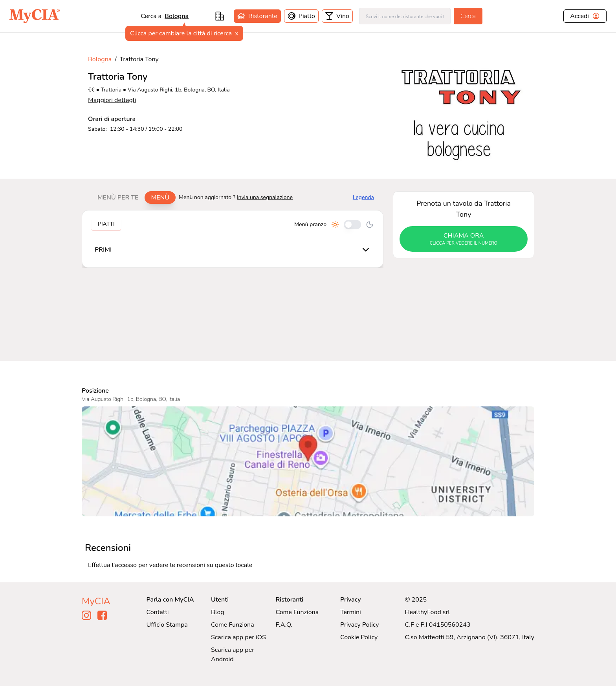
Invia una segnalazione (265, 197)
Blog (218, 612)
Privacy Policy (360, 625)
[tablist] (133, 198)
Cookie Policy (359, 637)
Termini (351, 612)
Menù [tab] (160, 198)
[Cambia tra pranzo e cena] (352, 225)
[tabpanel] (233, 239)
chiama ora (464, 239)
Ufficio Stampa (167, 625)
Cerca (468, 16)
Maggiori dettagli (112, 100)
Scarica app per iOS (238, 637)
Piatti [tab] (106, 224)
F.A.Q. (284, 625)
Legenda (363, 197)
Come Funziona (233, 625)
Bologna (177, 16)
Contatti (158, 612)
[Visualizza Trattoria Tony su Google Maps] (308, 461)
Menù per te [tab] (118, 198)
